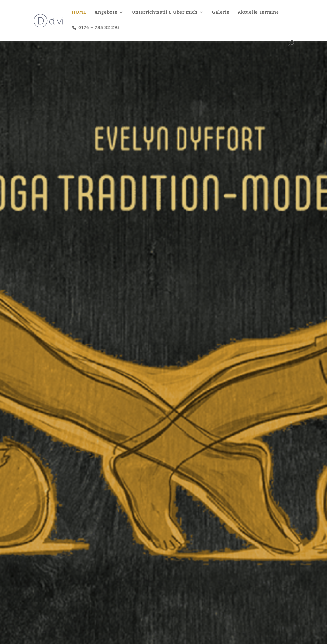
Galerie (221, 13)
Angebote (106, 13)
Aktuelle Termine (258, 13)
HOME (79, 13)
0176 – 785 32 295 (99, 28)
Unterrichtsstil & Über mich (165, 13)
